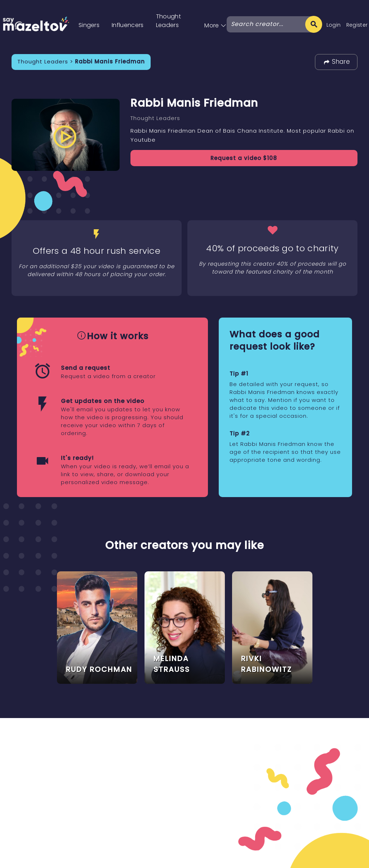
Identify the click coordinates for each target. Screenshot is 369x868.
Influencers (128, 25)
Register (357, 25)
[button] (215, 18)
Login (334, 25)
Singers (89, 25)
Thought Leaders (168, 21)
